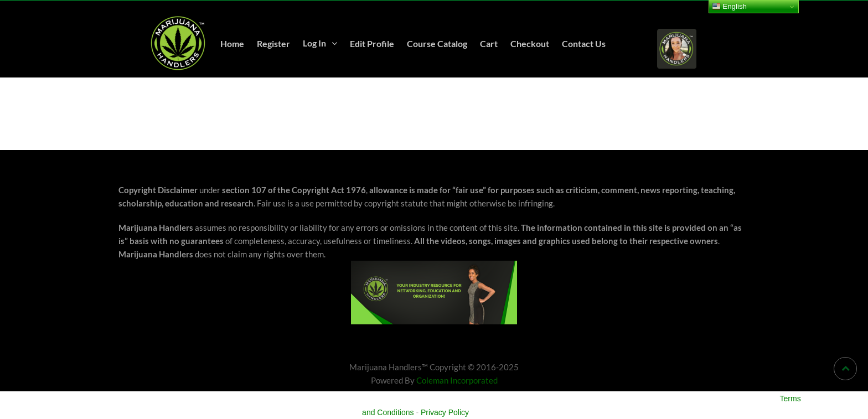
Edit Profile (372, 43)
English (729, 7)
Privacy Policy (445, 412)
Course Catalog (437, 43)
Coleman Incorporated (457, 380)
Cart (489, 43)
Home (232, 43)
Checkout (530, 43)
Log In (314, 43)
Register (273, 43)
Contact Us (584, 43)
